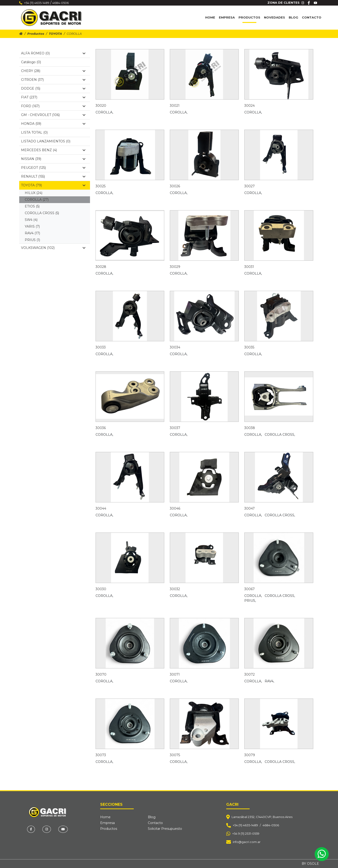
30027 (250, 186)
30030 (101, 589)
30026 (175, 186)
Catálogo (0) (31, 62)
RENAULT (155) (53, 176)
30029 (175, 267)
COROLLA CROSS (42, 213)
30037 (175, 428)
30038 (250, 428)
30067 (250, 589)
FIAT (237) (53, 97)
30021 (175, 106)
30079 (250, 755)
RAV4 (32, 233)
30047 (250, 508)
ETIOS (32, 206)
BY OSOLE (310, 864)
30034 (175, 347)
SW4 (31, 220)
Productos (249, 17)
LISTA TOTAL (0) (34, 132)
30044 (101, 508)
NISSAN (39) (53, 159)
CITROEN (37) (53, 80)
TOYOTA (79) (53, 185)
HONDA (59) (53, 124)
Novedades (274, 17)
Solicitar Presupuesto (165, 829)
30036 (101, 428)
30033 (101, 347)
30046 (175, 508)
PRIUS (32, 240)
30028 (101, 267)
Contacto (312, 17)
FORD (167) (53, 106)
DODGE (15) (53, 88)
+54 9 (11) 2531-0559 (246, 834)
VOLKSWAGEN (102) (53, 248)
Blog (293, 17)
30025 (101, 186)
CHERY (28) (53, 71)
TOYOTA (55, 34)
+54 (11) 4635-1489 (37, 3)
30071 (175, 674)
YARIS (32, 226)
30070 (101, 674)
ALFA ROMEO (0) (53, 53)
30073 (101, 755)
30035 (249, 347)
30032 (175, 589)
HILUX (34, 193)
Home (210, 17)
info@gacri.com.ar (247, 842)
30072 (250, 674)
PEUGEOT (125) (53, 168)
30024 (250, 106)
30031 (249, 267)
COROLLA (37, 200)
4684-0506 (60, 3)
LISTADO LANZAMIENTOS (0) (46, 141)
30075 (175, 755)
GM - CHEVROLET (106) (53, 115)
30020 (101, 106)
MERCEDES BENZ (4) (53, 150)
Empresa (227, 17)
